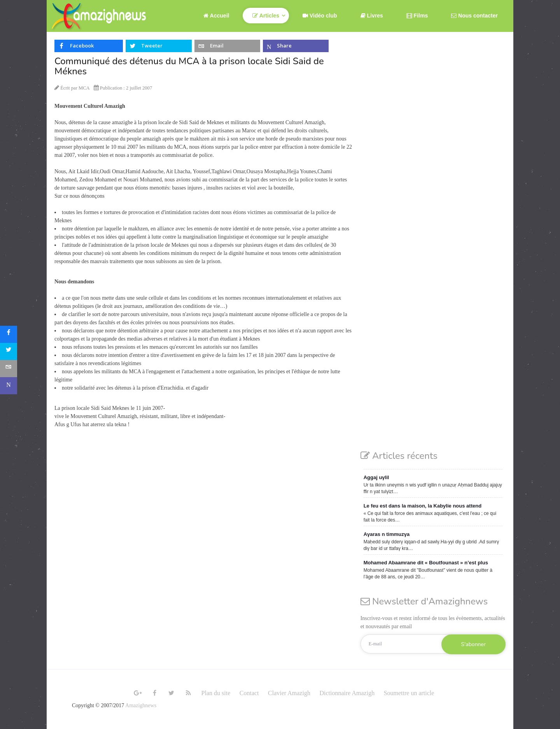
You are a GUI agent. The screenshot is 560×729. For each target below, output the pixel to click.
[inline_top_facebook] (89, 46)
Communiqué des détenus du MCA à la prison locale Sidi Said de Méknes (189, 66)
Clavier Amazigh (289, 693)
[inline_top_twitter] (158, 46)
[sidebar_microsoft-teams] (9, 386)
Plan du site (216, 693)
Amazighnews (141, 705)
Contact (249, 693)
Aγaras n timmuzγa (387, 534)
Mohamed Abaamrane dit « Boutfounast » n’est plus (426, 563)
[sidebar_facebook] (9, 334)
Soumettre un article (409, 693)
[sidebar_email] (9, 369)
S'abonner (473, 644)
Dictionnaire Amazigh (347, 693)
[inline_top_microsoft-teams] (296, 46)
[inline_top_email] (227, 46)
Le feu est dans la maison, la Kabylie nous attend (423, 506)
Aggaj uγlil (376, 477)
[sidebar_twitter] (9, 351)
